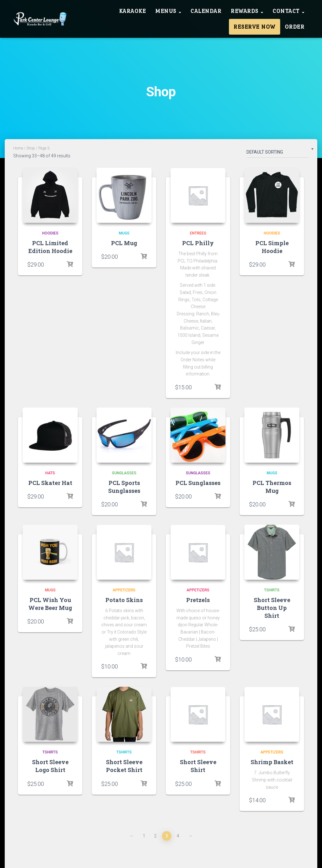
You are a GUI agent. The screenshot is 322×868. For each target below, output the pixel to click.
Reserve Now (255, 27)
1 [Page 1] (144, 836)
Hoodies (50, 233)
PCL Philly (198, 243)
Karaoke (133, 11)
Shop (31, 148)
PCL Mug (124, 243)
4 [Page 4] (178, 836)
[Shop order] (278, 153)
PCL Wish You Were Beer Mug (50, 604)
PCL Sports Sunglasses (124, 487)
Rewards (247, 11)
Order (295, 27)
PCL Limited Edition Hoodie (50, 247)
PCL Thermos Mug (272, 487)
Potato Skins (124, 600)
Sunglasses (124, 473)
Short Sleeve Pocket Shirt (124, 766)
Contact (289, 11)
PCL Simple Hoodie (272, 247)
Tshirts (272, 590)
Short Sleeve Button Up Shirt (272, 608)
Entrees (198, 233)
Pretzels (198, 600)
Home (18, 148)
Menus (168, 11)
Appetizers (124, 590)
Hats (50, 473)
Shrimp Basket (272, 762)
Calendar (206, 11)
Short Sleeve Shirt (198, 766)
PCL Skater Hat (50, 483)
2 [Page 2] (155, 836)
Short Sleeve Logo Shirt (50, 766)
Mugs (124, 233)
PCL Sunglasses (198, 483)
